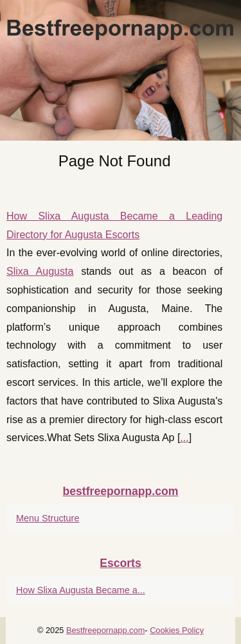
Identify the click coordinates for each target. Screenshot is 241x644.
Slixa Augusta (40, 271)
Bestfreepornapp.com (105, 630)
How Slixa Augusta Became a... (81, 590)
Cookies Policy (177, 630)
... (184, 438)
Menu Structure (48, 518)
